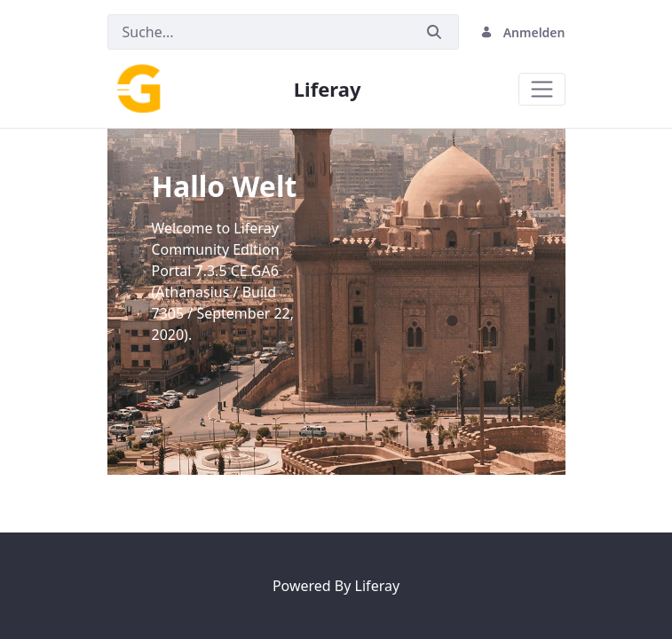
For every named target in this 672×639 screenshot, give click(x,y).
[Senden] (434, 32)
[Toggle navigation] (542, 89)
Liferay (377, 586)
